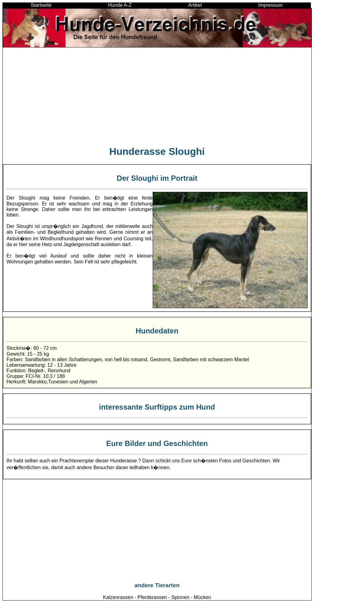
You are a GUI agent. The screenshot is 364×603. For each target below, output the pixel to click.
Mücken (202, 597)
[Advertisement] (157, 96)
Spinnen (180, 597)
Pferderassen (152, 597)
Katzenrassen (118, 597)
